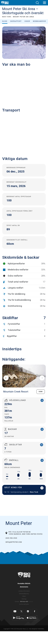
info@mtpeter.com (14, 542)
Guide (5, 21)
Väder (27, 21)
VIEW (41, 392)
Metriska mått (24, 602)
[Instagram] (28, 609)
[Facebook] (35, 609)
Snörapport (16, 21)
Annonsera (24, 587)
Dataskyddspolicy (24, 594)
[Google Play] (19, 616)
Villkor (24, 596)
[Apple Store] (32, 616)
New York (34, 492)
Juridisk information (24, 591)
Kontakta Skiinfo (24, 583)
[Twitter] (21, 609)
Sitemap (24, 599)
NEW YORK (7, 17)
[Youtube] (15, 609)
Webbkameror (39, 21)
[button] (37, 3)
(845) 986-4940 (11, 538)
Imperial (31, 602)
